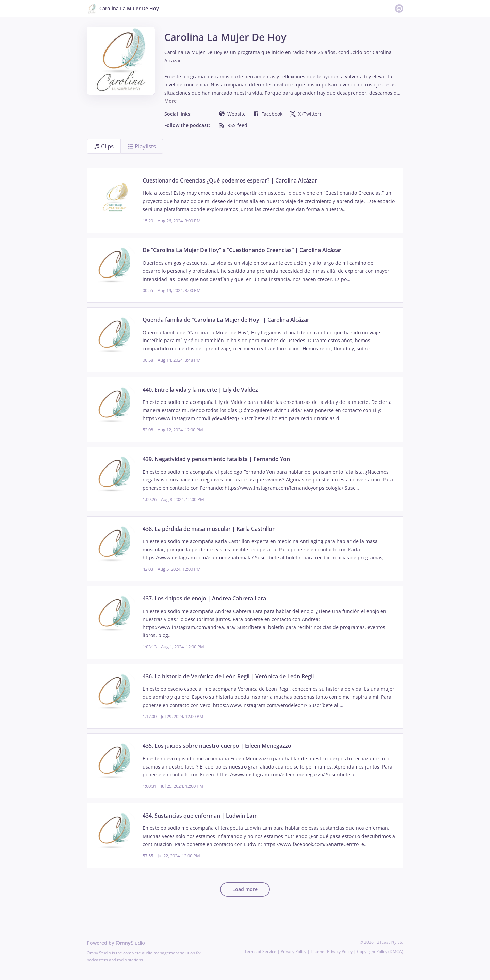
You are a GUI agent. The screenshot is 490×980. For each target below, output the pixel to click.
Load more (245, 889)
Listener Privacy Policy (332, 952)
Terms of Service (260, 952)
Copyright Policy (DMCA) (380, 952)
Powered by (116, 943)
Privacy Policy (293, 952)
